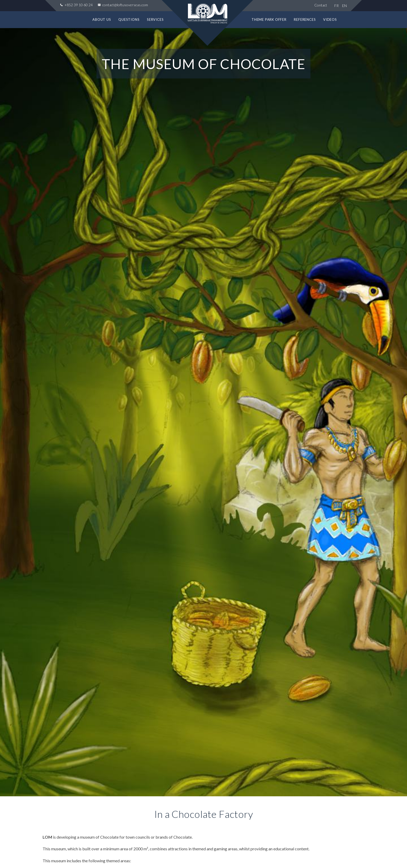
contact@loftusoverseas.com (125, 5)
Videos (330, 19)
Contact (321, 5)
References (305, 19)
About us (102, 19)
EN (344, 6)
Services (155, 19)
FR (337, 6)
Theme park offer (269, 19)
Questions (129, 19)
